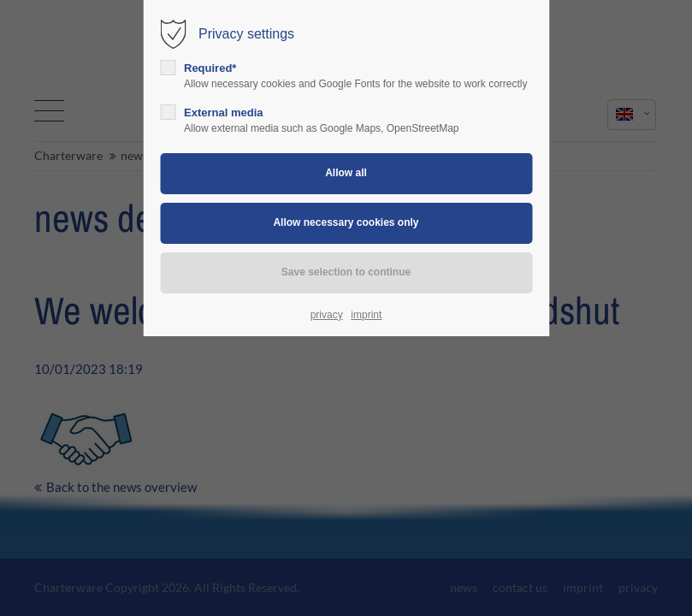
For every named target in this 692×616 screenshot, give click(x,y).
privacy (327, 315)
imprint (366, 315)
